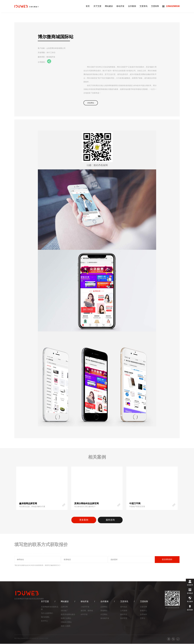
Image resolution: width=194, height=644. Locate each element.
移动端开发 (105, 618)
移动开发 (120, 6)
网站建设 (109, 6)
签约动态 (124, 607)
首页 (88, 6)
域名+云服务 (66, 626)
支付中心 (44, 621)
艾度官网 (144, 607)
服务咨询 (111, 520)
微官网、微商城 (87, 611)
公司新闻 (124, 611)
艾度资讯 (144, 6)
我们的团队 (45, 617)
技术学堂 (124, 618)
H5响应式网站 (66, 622)
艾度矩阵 (155, 6)
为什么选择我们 (47, 613)
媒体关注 (124, 615)
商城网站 (104, 611)
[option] (42, 488)
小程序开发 (85, 607)
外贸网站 (104, 615)
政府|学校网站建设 (68, 615)
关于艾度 (97, 6)
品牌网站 (104, 607)
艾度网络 (28, 6)
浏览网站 (91, 103)
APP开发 (84, 615)
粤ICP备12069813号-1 (22, 639)
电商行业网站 (66, 618)
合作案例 (132, 6)
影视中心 (144, 611)
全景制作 (144, 615)
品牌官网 (64, 607)
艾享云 (143, 618)
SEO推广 (64, 611)
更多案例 (83, 520)
